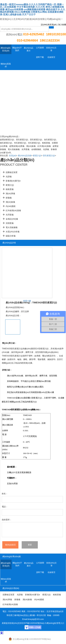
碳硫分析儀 (11, 236)
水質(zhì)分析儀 (13, 232)
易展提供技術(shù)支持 (12, 623)
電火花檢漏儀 (12, 227)
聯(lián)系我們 (6, 65)
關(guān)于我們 (17, 49)
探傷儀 (9, 198)
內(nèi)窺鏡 (11, 206)
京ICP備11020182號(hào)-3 (34, 623)
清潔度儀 (10, 223)
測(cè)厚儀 (10, 194)
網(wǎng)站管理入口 (55, 623)
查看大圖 (27, 301)
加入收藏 (62, 25)
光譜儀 (9, 177)
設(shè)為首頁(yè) (49, 25)
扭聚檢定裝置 (12, 172)
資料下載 (40, 57)
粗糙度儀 (10, 189)
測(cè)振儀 (10, 202)
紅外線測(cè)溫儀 (13, 210)
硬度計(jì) (37, 156)
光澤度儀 (10, 215)
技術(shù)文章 (51, 49)
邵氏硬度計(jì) (49, 156)
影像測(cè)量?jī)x (13, 181)
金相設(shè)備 (12, 219)
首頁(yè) (13, 156)
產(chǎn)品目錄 (25, 156)
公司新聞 (40, 48)
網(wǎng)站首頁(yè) (6, 49)
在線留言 (51, 57)
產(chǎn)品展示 (29, 49)
